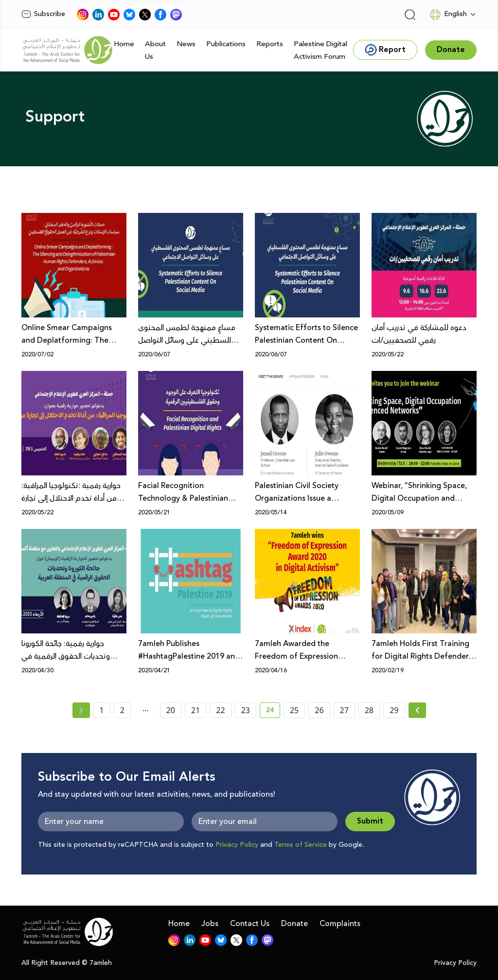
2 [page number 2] (122, 710)
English (448, 15)
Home (124, 44)
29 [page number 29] (394, 710)
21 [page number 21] (196, 710)
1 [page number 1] (102, 710)
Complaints (340, 924)
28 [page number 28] (369, 710)
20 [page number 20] (171, 710)
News (186, 44)
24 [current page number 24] (273, 712)
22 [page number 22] (220, 710)
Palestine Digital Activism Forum (320, 50)
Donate (294, 924)
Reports (270, 44)
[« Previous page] (81, 710)
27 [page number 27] (344, 710)
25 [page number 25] (294, 710)
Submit (370, 821)
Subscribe (43, 14)
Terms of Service (301, 845)
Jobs (210, 924)
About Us (155, 50)
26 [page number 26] (319, 710)
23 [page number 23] (246, 710)
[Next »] (418, 710)
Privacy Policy (237, 845)
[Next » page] (417, 710)
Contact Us (250, 924)
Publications (226, 44)
